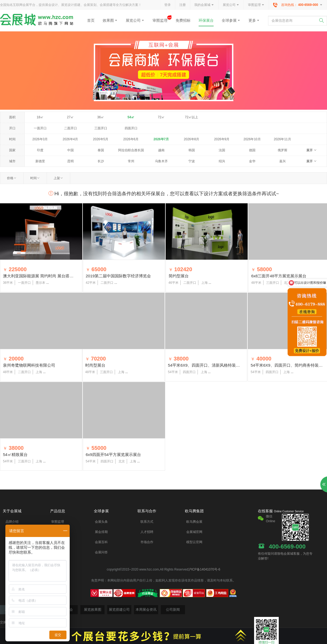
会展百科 (101, 542)
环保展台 (206, 20)
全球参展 (231, 20)
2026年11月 (282, 139)
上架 (58, 178)
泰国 (101, 150)
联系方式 (147, 522)
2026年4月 (70, 139)
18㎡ (40, 117)
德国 (252, 150)
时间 (35, 178)
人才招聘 (147, 532)
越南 (161, 150)
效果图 (110, 20)
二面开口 (70, 128)
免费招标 (183, 20)
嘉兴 (283, 161)
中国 (70, 150)
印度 (40, 150)
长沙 (101, 161)
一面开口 (40, 128)
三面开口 (101, 128)
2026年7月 (161, 139)
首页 (91, 20)
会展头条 (101, 522)
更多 (254, 20)
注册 (183, 5)
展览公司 (231, 5)
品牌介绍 (12, 522)
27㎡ (70, 117)
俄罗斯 (283, 150)
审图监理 (256, 5)
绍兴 (222, 161)
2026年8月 (192, 139)
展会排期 (101, 532)
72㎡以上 (192, 117)
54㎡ (131, 117)
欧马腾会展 (194, 522)
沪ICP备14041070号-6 (204, 569)
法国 (222, 150)
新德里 (40, 161)
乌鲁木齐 (161, 161)
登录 (168, 5)
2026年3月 (40, 139)
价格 (12, 178)
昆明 (70, 161)
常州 (131, 161)
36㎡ (101, 117)
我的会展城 (204, 5)
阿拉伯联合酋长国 (131, 150)
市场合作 (147, 542)
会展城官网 (194, 532)
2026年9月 (222, 139)
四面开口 (131, 128)
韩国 (192, 150)
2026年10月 (252, 139)
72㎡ (161, 117)
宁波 (192, 161)
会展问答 (101, 552)
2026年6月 (131, 139)
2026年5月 (101, 139)
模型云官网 (194, 542)
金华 (252, 161)
